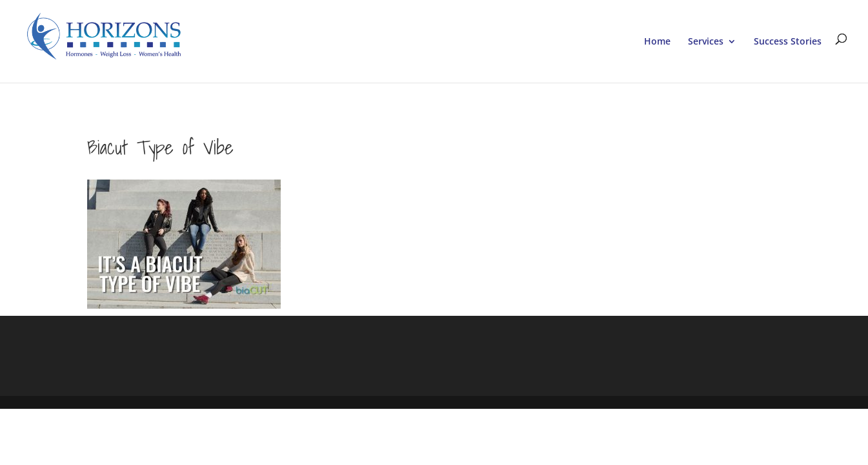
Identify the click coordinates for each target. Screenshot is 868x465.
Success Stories (788, 42)
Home (657, 42)
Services (706, 42)
